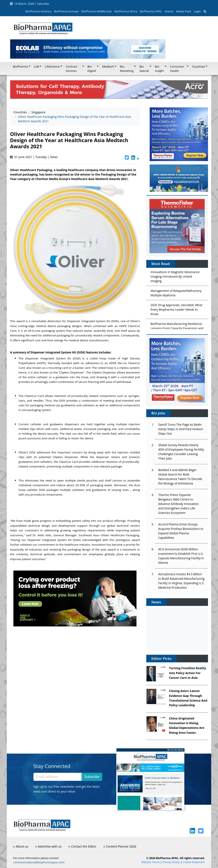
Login (197, 11)
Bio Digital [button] (92, 69)
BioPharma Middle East (97, 11)
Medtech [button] (108, 66)
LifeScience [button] (52, 66)
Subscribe (92, 777)
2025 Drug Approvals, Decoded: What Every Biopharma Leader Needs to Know (176, 311)
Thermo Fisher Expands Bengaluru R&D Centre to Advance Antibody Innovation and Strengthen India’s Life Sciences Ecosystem (179, 504)
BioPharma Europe (66, 11)
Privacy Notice (171, 862)
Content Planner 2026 (120, 846)
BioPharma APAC (151, 11)
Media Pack (184, 11)
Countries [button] (199, 66)
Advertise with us (49, 846)
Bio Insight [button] (159, 69)
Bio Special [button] (144, 69)
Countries (20, 112)
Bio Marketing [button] (127, 69)
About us (21, 846)
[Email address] (58, 777)
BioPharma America (38, 11)
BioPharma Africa (126, 11)
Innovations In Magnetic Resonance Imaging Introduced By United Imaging (175, 278)
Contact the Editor (82, 846)
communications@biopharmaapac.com (39, 862)
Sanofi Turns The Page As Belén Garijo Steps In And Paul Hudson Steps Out (181, 429)
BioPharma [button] (20, 66)
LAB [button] (36, 66)
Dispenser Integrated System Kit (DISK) (93, 321)
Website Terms (150, 862)
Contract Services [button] (72, 69)
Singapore (38, 112)
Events (169, 11)
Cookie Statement (194, 862)
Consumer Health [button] (177, 69)
